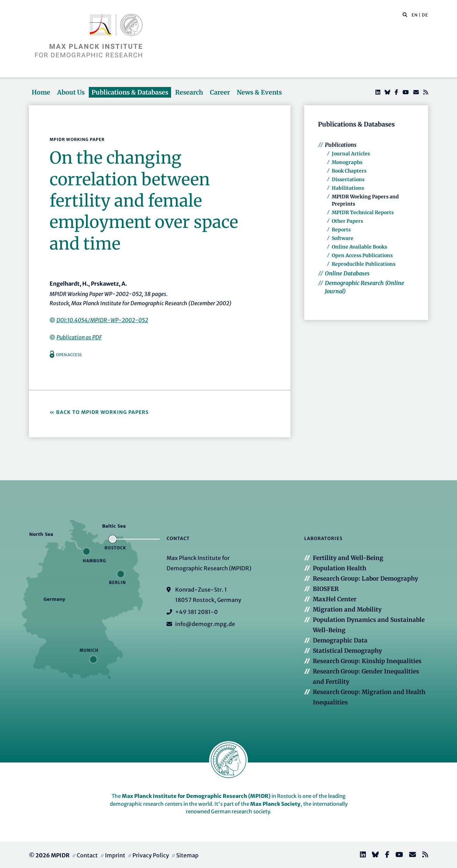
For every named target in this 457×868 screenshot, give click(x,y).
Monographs (347, 162)
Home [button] (41, 92)
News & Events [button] (259, 92)
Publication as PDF (79, 337)
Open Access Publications (362, 255)
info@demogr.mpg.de (205, 624)
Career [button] (220, 92)
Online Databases (347, 273)
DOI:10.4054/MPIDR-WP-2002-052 (102, 320)
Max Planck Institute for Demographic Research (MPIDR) (196, 796)
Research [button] (189, 92)
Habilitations (348, 188)
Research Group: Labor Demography (365, 579)
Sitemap (187, 855)
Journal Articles (351, 154)
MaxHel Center (335, 599)
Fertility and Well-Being (348, 558)
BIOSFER (326, 589)
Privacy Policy (151, 855)
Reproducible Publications (364, 264)
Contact (87, 855)
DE (425, 15)
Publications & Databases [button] (130, 92)
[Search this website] (401, 15)
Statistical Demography (347, 651)
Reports (341, 230)
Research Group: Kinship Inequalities (367, 661)
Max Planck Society (275, 804)
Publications (341, 145)
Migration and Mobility (347, 609)
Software (343, 238)
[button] (405, 14)
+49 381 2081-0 (196, 612)
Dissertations (348, 179)
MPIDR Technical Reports (363, 212)
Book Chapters (349, 171)
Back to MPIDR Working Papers (102, 412)
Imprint (115, 855)
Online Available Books (359, 247)
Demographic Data (340, 640)
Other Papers (347, 221)
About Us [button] (71, 92)
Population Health (339, 568)
